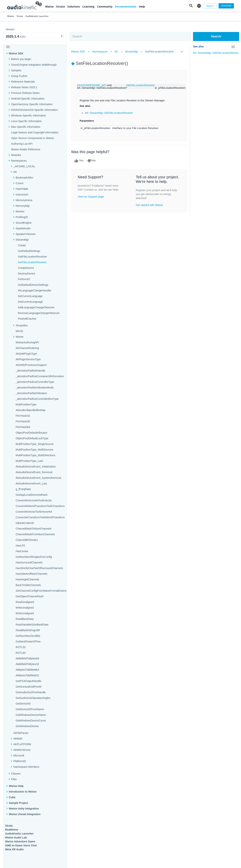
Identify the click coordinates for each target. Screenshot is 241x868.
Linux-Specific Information (26, 121)
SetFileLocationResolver (160, 52)
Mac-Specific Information (26, 127)
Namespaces (100, 52)
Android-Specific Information (28, 99)
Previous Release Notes (25, 93)
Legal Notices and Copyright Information (35, 132)
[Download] (226, 6)
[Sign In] (210, 6)
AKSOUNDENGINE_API (92, 85)
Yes (79, 161)
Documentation (126, 6)
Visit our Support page (91, 197)
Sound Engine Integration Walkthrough (34, 65)
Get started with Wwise (149, 205)
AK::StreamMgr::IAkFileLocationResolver (109, 113)
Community (105, 6)
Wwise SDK (16, 53)
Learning (88, 6)
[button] (191, 6)
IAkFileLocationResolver (141, 85)
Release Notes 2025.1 (24, 87)
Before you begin (21, 59)
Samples (16, 70)
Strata (60, 6)
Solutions (74, 6)
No (92, 161)
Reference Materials (23, 82)
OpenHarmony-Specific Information (32, 104)
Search (216, 36)
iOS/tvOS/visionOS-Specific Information (34, 110)
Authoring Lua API (22, 144)
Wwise (49, 6)
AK (116, 52)
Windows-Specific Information (29, 116)
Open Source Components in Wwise (32, 138)
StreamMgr (132, 52)
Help (142, 6)
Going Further (19, 76)
